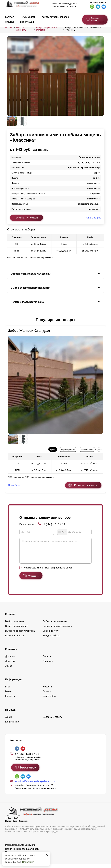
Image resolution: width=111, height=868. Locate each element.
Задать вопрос (93, 218)
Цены (53, 449)
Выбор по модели (15, 626)
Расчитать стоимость (86, 485)
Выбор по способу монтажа (20, 635)
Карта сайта (49, 701)
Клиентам (11, 654)
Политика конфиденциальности (22, 853)
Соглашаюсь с (49, 572)
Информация (27, 22)
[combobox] (62, 532)
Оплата (47, 661)
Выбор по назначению (55, 626)
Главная (9, 28)
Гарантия (48, 665)
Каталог (10, 17)
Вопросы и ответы (53, 721)
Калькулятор (29, 17)
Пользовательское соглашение (22, 857)
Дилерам (10, 665)
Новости (47, 691)
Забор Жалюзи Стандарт (29, 331)
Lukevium (30, 849)
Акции (8, 721)
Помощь (10, 714)
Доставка (10, 661)
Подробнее (28, 862)
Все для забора (51, 640)
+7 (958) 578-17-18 (98, 2)
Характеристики (68, 449)
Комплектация (87, 449)
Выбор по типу (51, 635)
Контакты (10, 701)
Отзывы (10, 22)
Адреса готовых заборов (55, 17)
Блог (8, 691)
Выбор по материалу (21, 29)
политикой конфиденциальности (56, 572)
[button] (9, 320)
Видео (9, 696)
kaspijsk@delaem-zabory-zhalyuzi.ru (35, 786)
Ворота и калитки (15, 640)
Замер (9, 670)
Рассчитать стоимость (26, 218)
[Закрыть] (47, 855)
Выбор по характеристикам (57, 630)
